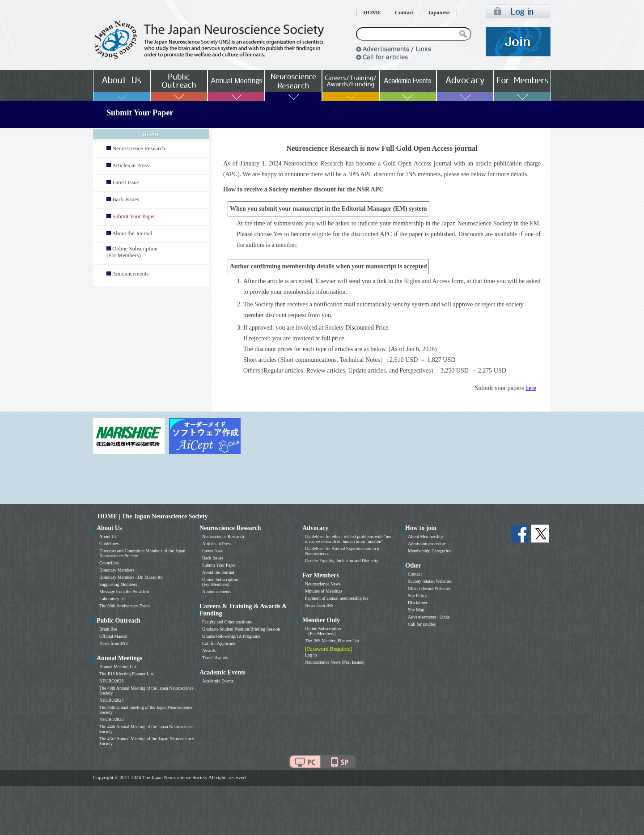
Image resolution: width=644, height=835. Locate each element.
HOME (372, 13)
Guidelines (109, 544)
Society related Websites (430, 581)
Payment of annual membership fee (337, 598)
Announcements (130, 274)
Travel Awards (215, 658)
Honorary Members (117, 570)
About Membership (425, 536)
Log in (311, 655)
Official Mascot (113, 636)
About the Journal (132, 233)
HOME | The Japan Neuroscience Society (153, 516)
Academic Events (218, 681)
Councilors (109, 563)
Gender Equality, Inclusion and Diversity (342, 561)
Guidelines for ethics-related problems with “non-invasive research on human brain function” (350, 539)
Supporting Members (118, 584)
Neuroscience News (323, 584)
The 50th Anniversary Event (125, 606)
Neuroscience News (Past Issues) (335, 662)
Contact (405, 13)
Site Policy (418, 596)
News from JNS (114, 643)
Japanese (439, 13)
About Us (108, 536)
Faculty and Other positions (227, 622)
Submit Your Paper (219, 565)
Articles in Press (130, 165)
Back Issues (126, 199)
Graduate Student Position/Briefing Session (241, 629)
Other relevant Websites (429, 588)
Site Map (416, 610)
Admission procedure (427, 544)
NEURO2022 (111, 719)
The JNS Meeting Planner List (127, 674)
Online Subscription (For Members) (132, 252)
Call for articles (422, 624)
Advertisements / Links (429, 617)
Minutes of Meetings (324, 591)
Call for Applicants (219, 643)
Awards (209, 651)
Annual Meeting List (118, 667)
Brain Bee (108, 629)
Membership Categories (429, 551)
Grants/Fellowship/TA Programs (231, 636)
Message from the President (124, 591)
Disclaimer (418, 603)
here (531, 388)
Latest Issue (126, 182)
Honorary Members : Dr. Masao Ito (131, 577)
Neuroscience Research (139, 148)
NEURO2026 (111, 681)
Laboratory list (112, 599)
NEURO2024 (111, 700)
